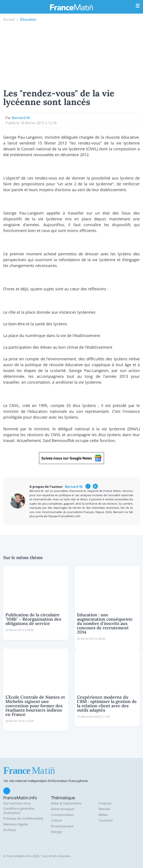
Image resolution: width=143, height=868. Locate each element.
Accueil (9, 19)
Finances (105, 803)
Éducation (28, 19)
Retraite (104, 809)
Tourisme (106, 820)
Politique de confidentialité (23, 818)
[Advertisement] (71, 54)
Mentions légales (16, 824)
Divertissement (62, 826)
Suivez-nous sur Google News (71, 458)
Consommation (62, 815)
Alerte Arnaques (63, 809)
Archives (10, 830)
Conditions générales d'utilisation (19, 811)
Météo (103, 815)
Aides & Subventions (66, 803)
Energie (56, 832)
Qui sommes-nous (17, 803)
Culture (56, 820)
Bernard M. (21, 118)
